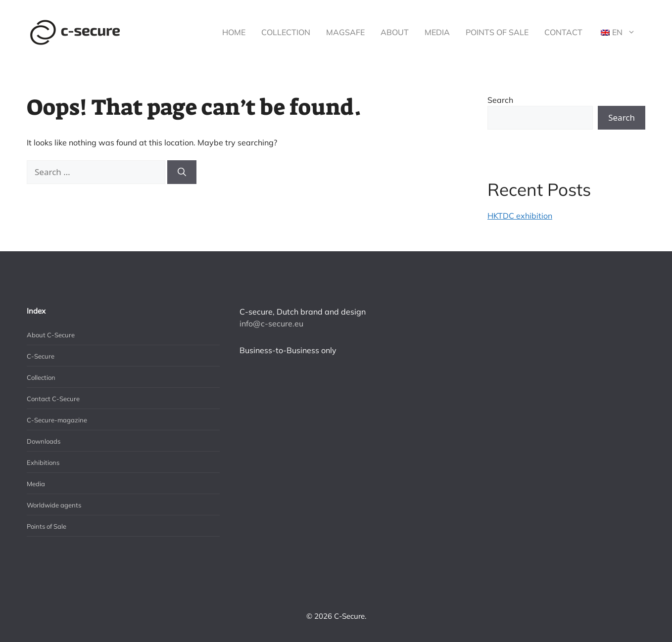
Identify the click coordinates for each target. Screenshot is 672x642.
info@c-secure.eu (271, 323)
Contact (563, 32)
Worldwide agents (54, 505)
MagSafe (345, 32)
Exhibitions (43, 462)
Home (234, 32)
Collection (286, 32)
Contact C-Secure (53, 399)
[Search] (182, 172)
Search (500, 100)
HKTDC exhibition (520, 216)
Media (437, 32)
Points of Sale (497, 32)
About (395, 32)
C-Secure (41, 356)
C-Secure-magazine (57, 420)
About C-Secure (51, 335)
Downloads (44, 441)
